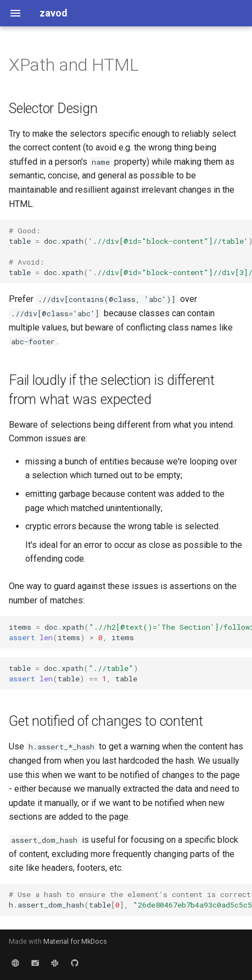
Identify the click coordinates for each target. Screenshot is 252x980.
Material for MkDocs (75, 941)
